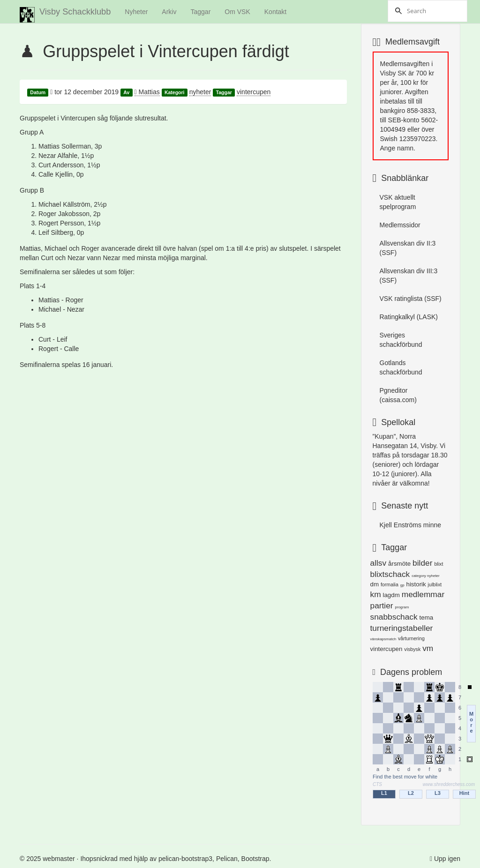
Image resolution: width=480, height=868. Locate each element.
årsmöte (399, 564)
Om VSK (237, 12)
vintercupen (254, 92)
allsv (379, 563)
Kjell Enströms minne (411, 525)
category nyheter (426, 576)
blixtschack (390, 574)
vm (428, 648)
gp (402, 585)
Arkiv (169, 12)
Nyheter (136, 12)
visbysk (412, 649)
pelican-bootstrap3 (185, 859)
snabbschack (394, 617)
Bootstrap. (256, 859)
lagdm (391, 595)
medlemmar (423, 594)
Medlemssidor (400, 225)
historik (416, 584)
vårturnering (411, 638)
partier (382, 606)
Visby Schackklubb (65, 15)
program (402, 607)
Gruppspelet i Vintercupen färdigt (166, 51)
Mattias (147, 92)
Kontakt (275, 12)
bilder (422, 563)
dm (375, 584)
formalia (390, 584)
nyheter (200, 92)
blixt (439, 564)
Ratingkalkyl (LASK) (409, 317)
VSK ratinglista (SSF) (411, 299)
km (376, 594)
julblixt (435, 584)
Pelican (227, 859)
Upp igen (447, 859)
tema (427, 617)
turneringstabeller (402, 628)
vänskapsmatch (383, 639)
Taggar (200, 12)
